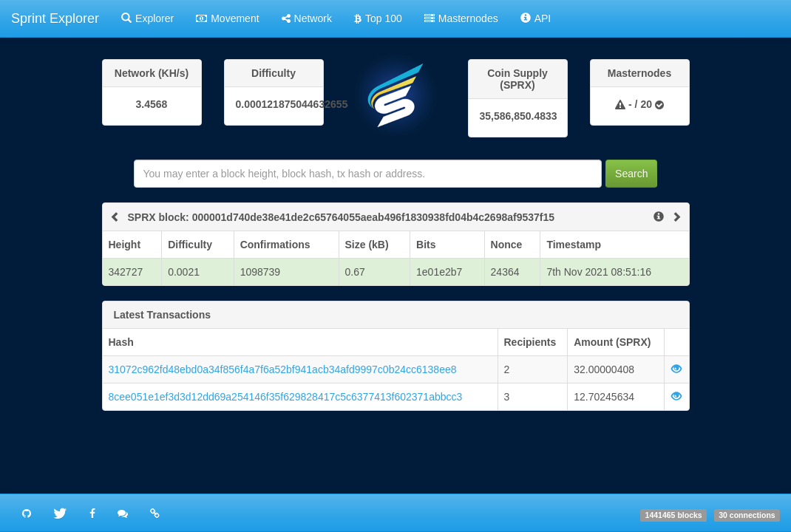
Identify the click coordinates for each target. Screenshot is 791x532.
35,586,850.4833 (518, 116)
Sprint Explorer (55, 18)
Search (631, 174)
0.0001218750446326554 (274, 104)
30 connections (747, 515)
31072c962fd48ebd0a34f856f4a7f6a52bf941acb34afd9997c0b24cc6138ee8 (283, 369)
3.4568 (152, 104)
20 (646, 104)
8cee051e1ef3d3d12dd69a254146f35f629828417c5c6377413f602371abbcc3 (286, 397)
